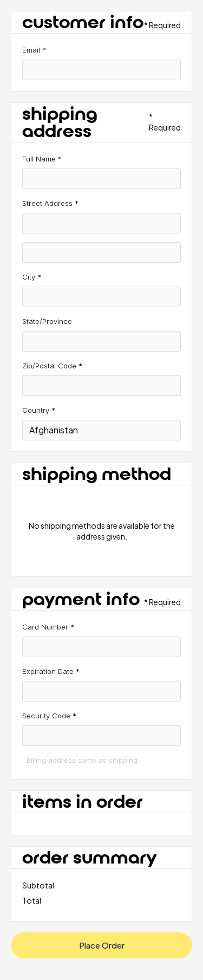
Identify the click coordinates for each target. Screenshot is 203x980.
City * (32, 277)
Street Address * (50, 203)
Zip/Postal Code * (52, 366)
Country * (39, 410)
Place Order (102, 945)
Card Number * (48, 627)
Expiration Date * (51, 671)
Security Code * (49, 716)
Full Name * (42, 159)
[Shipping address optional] (101, 252)
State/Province (47, 321)
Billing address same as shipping (82, 760)
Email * (34, 50)
